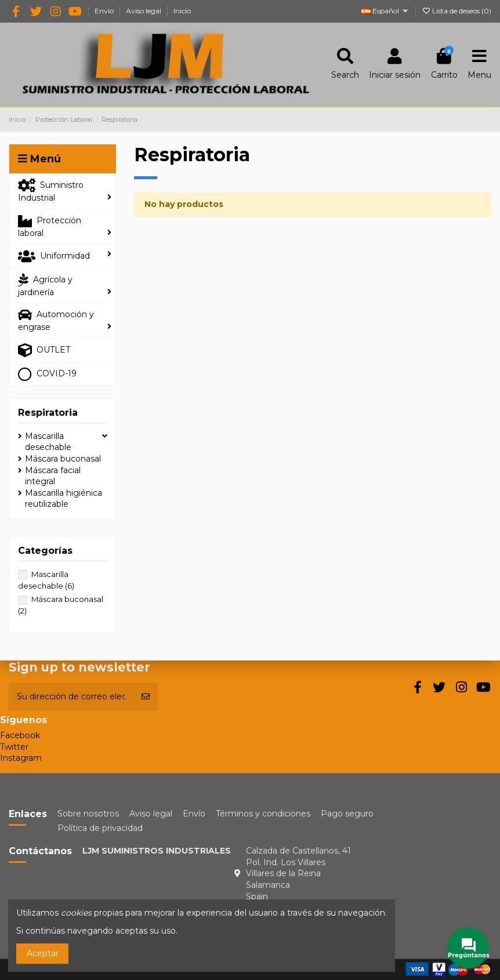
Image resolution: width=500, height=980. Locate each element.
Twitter (14, 747)
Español (385, 11)
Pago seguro (347, 814)
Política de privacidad (100, 828)
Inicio (182, 11)
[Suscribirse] (146, 697)
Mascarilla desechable (48, 442)
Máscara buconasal (63, 459)
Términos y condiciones (263, 814)
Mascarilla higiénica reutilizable (64, 499)
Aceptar (43, 953)
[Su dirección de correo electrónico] (71, 697)
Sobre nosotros (88, 814)
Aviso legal (144, 11)
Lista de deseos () (456, 11)
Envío (105, 11)
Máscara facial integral (53, 476)
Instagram (21, 758)
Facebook (20, 735)
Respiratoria (48, 413)
